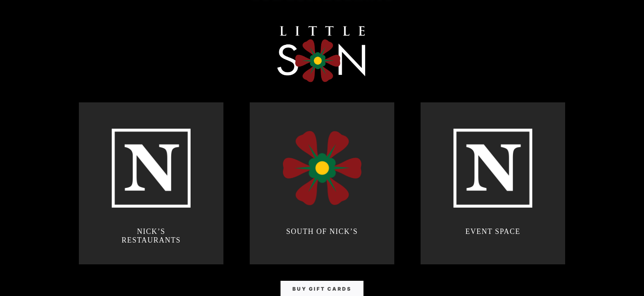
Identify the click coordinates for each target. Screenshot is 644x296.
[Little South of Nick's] (322, 53)
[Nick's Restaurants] (151, 183)
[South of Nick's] (322, 183)
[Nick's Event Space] (493, 183)
